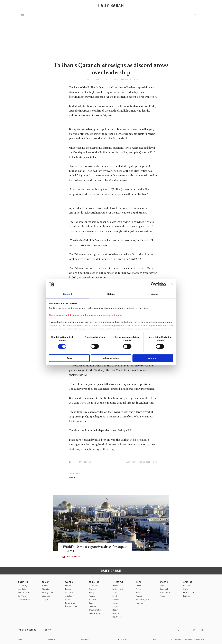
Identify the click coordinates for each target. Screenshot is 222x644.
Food (115, 596)
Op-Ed (186, 589)
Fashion (116, 599)
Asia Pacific (70, 596)
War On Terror (24, 593)
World (69, 582)
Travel (115, 593)
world (72, 477)
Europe (68, 589)
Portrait (139, 596)
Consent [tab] (68, 294)
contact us (122, 640)
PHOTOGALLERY (73, 557)
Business (94, 582)
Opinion (188, 582)
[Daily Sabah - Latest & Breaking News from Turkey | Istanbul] (111, 6)
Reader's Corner (190, 593)
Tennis (162, 596)
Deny (69, 358)
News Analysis (24, 599)
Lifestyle (118, 582)
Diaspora (46, 599)
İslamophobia (71, 606)
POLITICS (23, 582)
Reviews (139, 603)
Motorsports (165, 593)
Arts (139, 582)
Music (138, 589)
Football (163, 586)
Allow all (153, 358)
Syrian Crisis (70, 603)
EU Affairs (22, 596)
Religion (116, 606)
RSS (154, 640)
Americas (69, 593)
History (115, 610)
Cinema (139, 586)
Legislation (23, 589)
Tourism (92, 599)
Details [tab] (111, 294)
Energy (92, 593)
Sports (164, 582)
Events (139, 593)
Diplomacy (23, 586)
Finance (92, 596)
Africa (68, 599)
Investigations (47, 593)
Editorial (187, 596)
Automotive (94, 586)
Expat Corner (118, 617)
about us (86, 640)
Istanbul (45, 586)
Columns (187, 586)
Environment (118, 589)
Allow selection (111, 358)
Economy (93, 589)
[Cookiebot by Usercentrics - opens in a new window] (153, 284)
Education (46, 589)
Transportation (95, 610)
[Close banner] (172, 284)
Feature (116, 613)
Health (115, 586)
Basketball (164, 589)
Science (115, 603)
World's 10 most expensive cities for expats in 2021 (91, 549)
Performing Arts (143, 599)
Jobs (20, 640)
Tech (91, 603)
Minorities (46, 596)
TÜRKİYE (46, 582)
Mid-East (69, 586)
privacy (52, 640)
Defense (92, 606)
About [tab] (155, 294)
